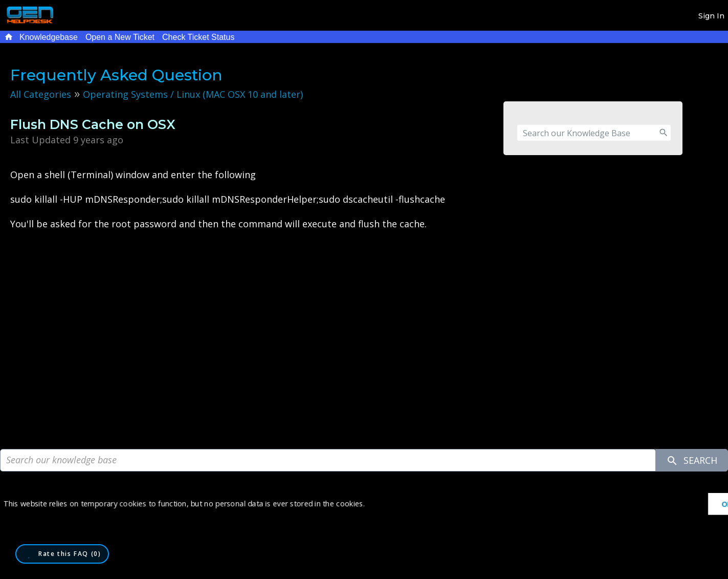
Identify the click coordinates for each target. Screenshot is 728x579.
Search (692, 460)
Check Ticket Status (198, 37)
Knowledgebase (49, 37)
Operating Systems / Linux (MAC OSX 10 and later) (193, 94)
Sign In (711, 16)
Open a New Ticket (120, 37)
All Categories (41, 94)
